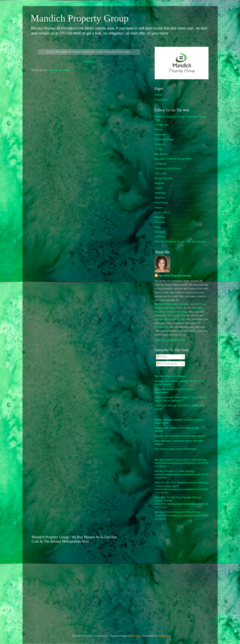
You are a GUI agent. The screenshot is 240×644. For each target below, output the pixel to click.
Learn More (162, 100)
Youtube (160, 144)
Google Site (162, 125)
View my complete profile (170, 340)
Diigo (158, 227)
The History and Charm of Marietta (176, 449)
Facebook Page (164, 139)
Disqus (159, 207)
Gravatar (160, 222)
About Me (161, 173)
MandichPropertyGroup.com (172, 304)
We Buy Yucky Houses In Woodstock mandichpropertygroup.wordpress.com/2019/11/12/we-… (181, 515)
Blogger (162, 636)
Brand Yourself (164, 178)
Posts (162, 357)
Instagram (161, 164)
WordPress (161, 154)
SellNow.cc (161, 327)
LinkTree (160, 237)
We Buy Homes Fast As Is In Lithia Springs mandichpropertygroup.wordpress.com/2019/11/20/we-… (181, 463)
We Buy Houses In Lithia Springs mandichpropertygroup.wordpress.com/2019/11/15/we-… (181, 474)
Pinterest (160, 134)
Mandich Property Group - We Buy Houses (181, 241)
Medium (160, 183)
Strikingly (160, 193)
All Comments (167, 364)
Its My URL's (162, 212)
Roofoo (137, 636)
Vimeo (159, 188)
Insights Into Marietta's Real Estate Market (180, 436)
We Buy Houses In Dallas (170, 376)
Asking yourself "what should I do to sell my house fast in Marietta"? (181, 399)
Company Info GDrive (168, 168)
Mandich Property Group (80, 18)
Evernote (160, 232)
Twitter (159, 130)
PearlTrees (161, 203)
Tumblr (159, 149)
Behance (160, 217)
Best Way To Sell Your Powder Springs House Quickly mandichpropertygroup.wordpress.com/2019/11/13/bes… (181, 502)
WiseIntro (160, 198)
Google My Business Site (170, 319)
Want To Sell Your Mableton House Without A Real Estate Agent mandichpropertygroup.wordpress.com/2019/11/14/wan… (181, 487)
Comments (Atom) (60, 70)
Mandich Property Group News (173, 159)
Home (88, 61)
